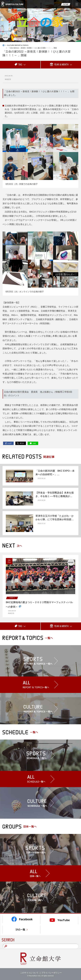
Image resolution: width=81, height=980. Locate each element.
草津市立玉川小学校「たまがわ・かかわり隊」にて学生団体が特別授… (55, 518)
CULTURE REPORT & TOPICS (18, 45)
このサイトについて (29, 973)
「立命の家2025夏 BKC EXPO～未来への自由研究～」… (55, 473)
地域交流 (8, 79)
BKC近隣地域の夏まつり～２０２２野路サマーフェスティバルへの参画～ (39, 605)
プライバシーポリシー (51, 973)
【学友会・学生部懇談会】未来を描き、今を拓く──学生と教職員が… (55, 494)
